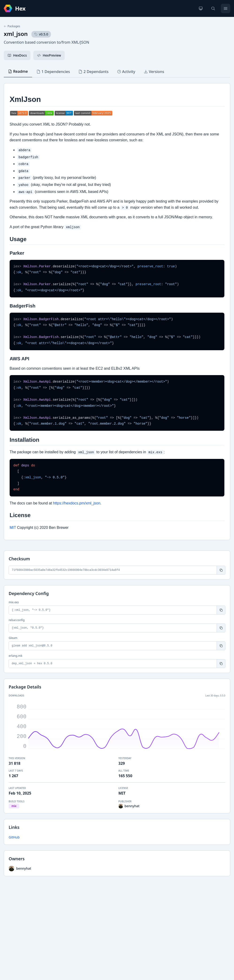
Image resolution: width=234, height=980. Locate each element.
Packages (12, 26)
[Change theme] (201, 8)
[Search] (213, 8)
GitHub (14, 837)
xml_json (16, 34)
